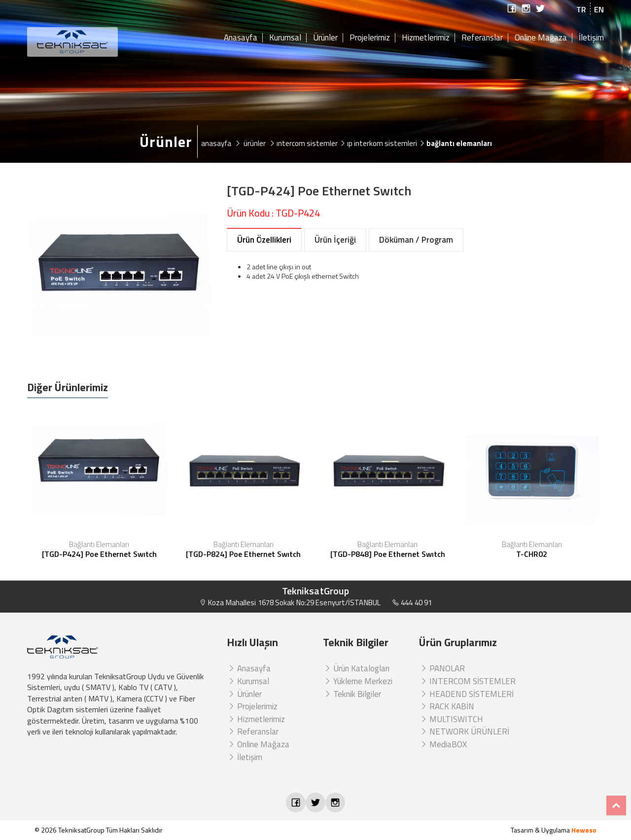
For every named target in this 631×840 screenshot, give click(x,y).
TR (581, 9)
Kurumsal (285, 38)
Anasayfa (241, 38)
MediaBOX (443, 744)
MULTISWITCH (451, 719)
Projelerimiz (370, 38)
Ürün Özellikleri (264, 240)
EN (599, 9)
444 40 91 (412, 603)
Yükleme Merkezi (358, 681)
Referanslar (482, 38)
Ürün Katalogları (356, 668)
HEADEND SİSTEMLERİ (466, 694)
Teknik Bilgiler (352, 694)
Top (616, 805)
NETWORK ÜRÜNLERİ (464, 731)
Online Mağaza (541, 38)
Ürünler (325, 38)
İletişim (591, 38)
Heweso (584, 830)
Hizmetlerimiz (426, 38)
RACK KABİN (447, 706)
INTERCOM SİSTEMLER (467, 681)
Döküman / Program (416, 240)
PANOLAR (442, 668)
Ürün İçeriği (335, 240)
